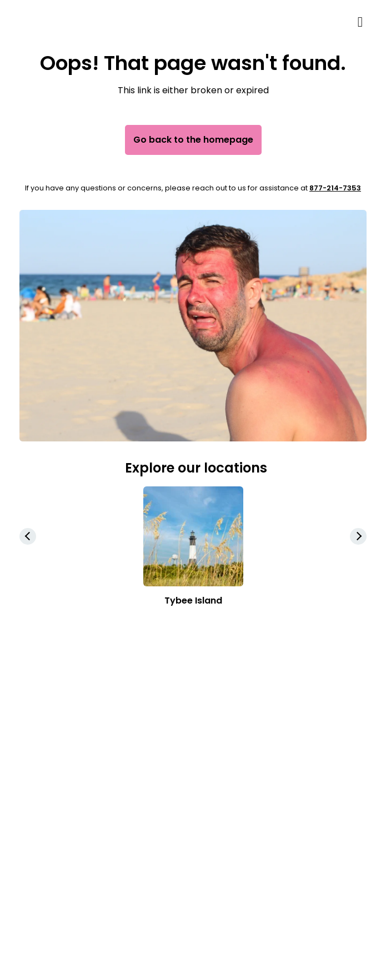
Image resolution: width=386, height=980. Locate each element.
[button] (358, 536)
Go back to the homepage (193, 140)
